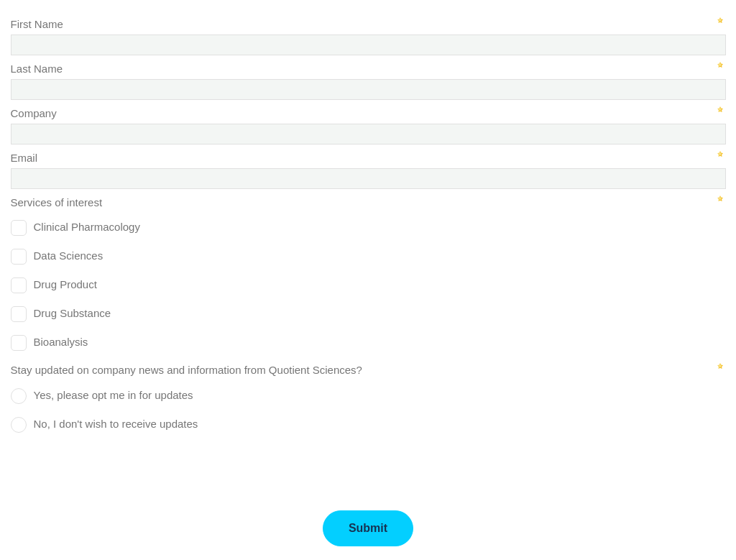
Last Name (37, 69)
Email (24, 158)
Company (34, 113)
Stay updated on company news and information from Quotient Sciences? (187, 370)
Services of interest (57, 202)
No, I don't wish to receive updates (116, 424)
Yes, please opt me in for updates (114, 395)
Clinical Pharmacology (87, 227)
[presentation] (120, 467)
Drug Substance (73, 313)
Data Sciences (69, 256)
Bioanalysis (61, 342)
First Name (37, 24)
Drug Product (65, 284)
